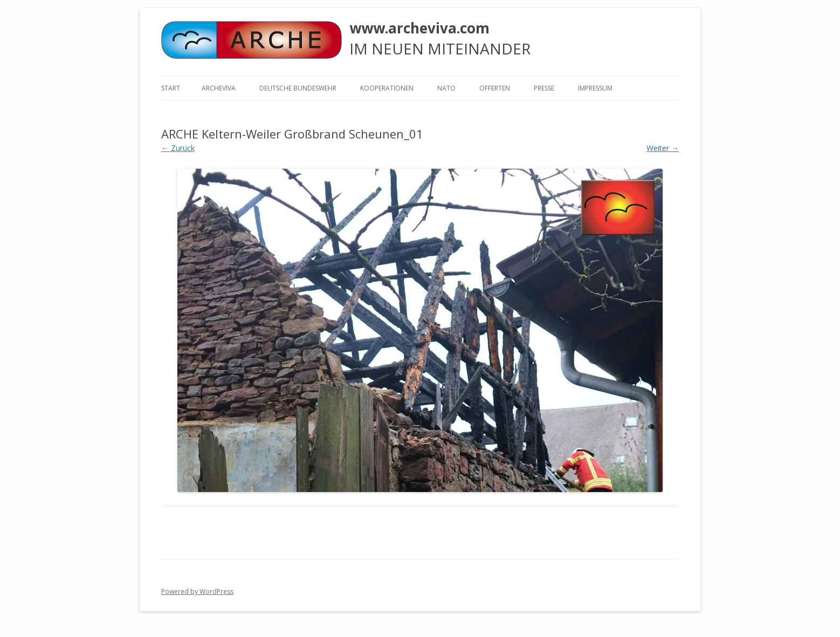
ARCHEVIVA (219, 88)
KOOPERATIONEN (387, 88)
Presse (544, 88)
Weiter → (663, 148)
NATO (446, 88)
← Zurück (178, 148)
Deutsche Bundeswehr (298, 88)
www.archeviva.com (419, 28)
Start (171, 88)
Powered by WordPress (197, 591)
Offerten (495, 88)
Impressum (595, 88)
